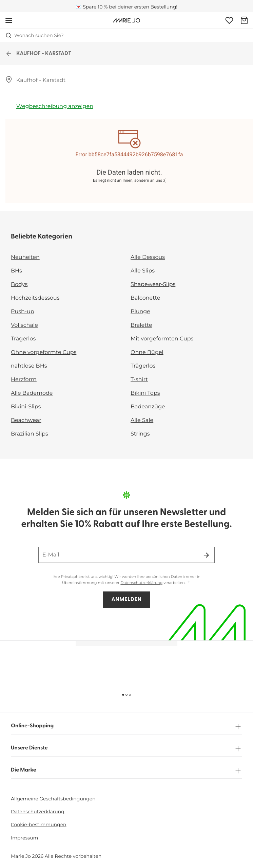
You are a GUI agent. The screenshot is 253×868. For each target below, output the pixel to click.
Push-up (23, 312)
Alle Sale (142, 420)
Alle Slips (143, 271)
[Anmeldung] (229, 20)
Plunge (140, 312)
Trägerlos (23, 339)
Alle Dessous (148, 257)
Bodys (19, 285)
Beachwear (26, 420)
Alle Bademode (32, 393)
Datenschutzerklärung (141, 583)
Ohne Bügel (147, 352)
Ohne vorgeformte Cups (44, 352)
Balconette (145, 298)
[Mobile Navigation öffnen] (9, 20)
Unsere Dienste (126, 749)
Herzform (24, 380)
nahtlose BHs (29, 366)
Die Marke (126, 771)
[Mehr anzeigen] (189, 582)
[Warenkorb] (244, 20)
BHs (16, 271)
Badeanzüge (148, 407)
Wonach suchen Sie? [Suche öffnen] (35, 35)
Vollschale (24, 325)
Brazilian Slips (30, 434)
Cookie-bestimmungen (39, 825)
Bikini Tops (145, 393)
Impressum (24, 838)
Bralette (141, 325)
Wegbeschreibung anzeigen (55, 107)
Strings (140, 434)
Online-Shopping (126, 727)
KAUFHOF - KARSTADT (38, 54)
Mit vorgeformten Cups (162, 339)
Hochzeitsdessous (35, 298)
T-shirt (139, 380)
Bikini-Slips (26, 407)
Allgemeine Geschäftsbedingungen (53, 799)
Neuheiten (25, 257)
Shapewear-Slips (153, 285)
